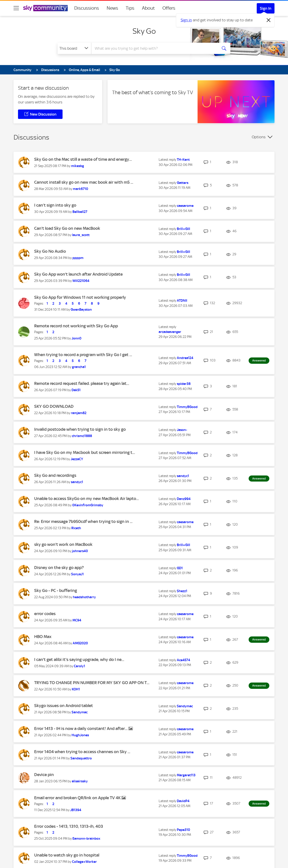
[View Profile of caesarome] (185, 206)
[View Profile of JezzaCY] (77, 459)
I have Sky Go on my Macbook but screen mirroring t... (85, 452)
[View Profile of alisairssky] (80, 781)
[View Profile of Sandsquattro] (81, 758)
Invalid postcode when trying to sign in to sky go (80, 429)
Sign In (266, 8)
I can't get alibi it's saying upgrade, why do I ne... (79, 659)
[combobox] (154, 48)
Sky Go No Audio (50, 251)
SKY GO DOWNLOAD (54, 406)
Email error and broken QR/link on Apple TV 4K (78, 798)
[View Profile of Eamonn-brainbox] (86, 839)
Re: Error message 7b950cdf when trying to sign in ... (83, 521)
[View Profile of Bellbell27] (80, 212)
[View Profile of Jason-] (182, 430)
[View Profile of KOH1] (76, 689)
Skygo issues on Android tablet (64, 706)
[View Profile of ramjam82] (79, 413)
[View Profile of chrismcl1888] (82, 436)
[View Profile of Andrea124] (185, 358)
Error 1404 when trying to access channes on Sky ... (82, 752)
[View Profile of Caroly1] (79, 666)
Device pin (44, 775)
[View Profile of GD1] (180, 568)
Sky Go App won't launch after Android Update (78, 274)
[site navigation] (16, 8)
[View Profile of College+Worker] (84, 862)
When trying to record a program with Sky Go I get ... (83, 355)
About (148, 8)
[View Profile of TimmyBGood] (187, 407)
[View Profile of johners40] (80, 551)
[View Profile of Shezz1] (182, 591)
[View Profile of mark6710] (81, 189)
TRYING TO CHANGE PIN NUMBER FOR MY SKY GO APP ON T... (92, 683)
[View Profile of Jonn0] (76, 338)
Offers (169, 8)
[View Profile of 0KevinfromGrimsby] (88, 505)
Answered (259, 360)
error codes (45, 614)
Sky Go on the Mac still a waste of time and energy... (83, 159)
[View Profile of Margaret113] (186, 775)
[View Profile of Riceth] (76, 528)
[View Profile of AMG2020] (80, 643)
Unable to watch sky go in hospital (67, 855)
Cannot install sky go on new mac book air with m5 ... (84, 182)
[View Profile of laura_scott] (81, 235)
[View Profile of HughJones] (80, 735)
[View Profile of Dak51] (76, 390)
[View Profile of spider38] (184, 384)
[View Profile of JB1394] (76, 810)
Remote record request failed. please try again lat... (82, 383)
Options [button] (259, 137)
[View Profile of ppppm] (78, 258)
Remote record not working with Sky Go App (76, 326)
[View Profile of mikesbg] (78, 166)
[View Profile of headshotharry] (84, 597)
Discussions (87, 8)
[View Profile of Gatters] (183, 183)
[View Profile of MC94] (77, 620)
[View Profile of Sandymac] (80, 712)
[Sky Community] (45, 8)
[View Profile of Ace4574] (183, 660)
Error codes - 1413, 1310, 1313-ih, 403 (69, 826)
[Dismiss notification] (269, 20)
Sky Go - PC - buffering (56, 590)
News (112, 8)
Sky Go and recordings (55, 475)
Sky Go (144, 31)
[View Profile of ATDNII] (182, 301)
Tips (130, 8)
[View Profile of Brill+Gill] (183, 229)
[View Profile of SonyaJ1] (77, 574)
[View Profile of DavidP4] (183, 801)
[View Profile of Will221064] (81, 281)
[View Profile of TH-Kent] (183, 160)
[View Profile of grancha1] (79, 367)
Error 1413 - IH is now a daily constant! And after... (81, 729)
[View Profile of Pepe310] (183, 830)
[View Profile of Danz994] (184, 499)
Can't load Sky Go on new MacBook (67, 228)
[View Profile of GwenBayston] (81, 310)
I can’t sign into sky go (55, 205)
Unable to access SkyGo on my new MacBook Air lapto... (87, 499)
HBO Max (43, 637)
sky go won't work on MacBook (63, 544)
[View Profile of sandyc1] (77, 482)
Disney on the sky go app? (59, 568)
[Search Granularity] (74, 48)
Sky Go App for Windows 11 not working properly (80, 297)
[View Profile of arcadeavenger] (170, 332)
